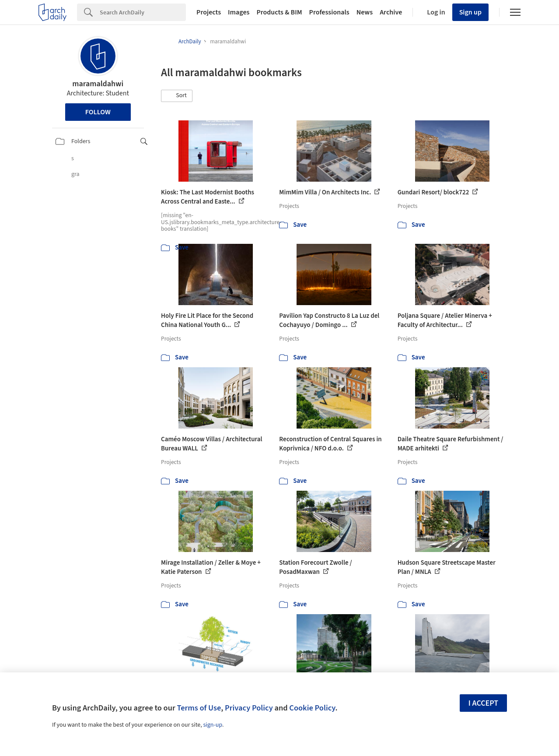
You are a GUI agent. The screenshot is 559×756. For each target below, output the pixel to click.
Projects (209, 12)
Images (239, 12)
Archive (391, 12)
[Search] (143, 12)
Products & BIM (279, 12)
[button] (177, 96)
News (365, 12)
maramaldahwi (98, 84)
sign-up (213, 725)
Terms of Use (199, 708)
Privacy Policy (249, 708)
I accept (483, 703)
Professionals (329, 12)
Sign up (470, 12)
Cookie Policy (312, 708)
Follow (98, 112)
